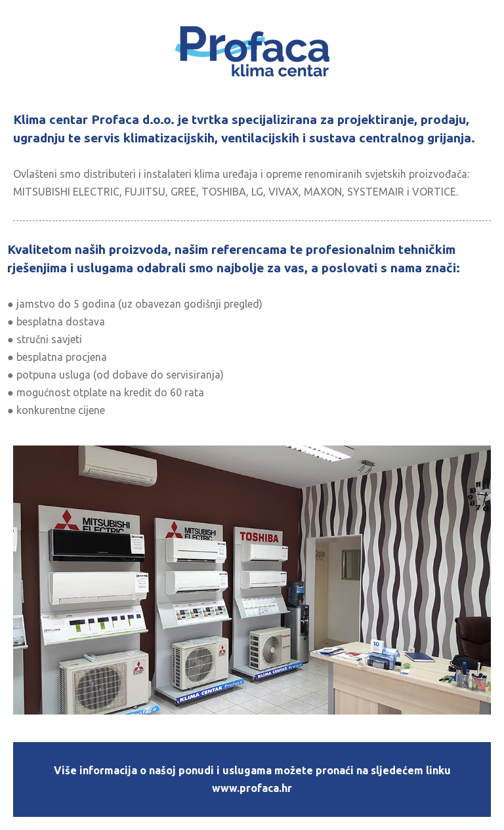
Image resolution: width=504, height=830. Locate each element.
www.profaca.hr (252, 788)
